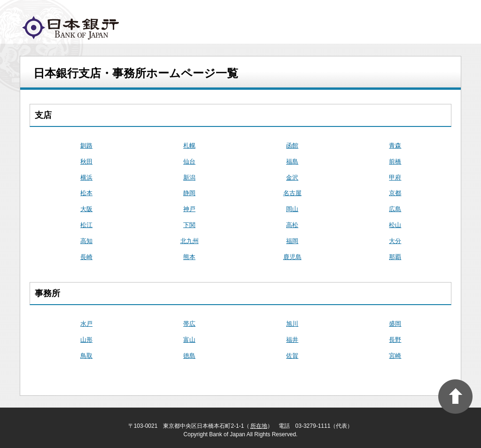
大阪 (86, 209)
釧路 (86, 145)
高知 (86, 241)
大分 (395, 241)
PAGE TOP (455, 397)
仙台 (189, 161)
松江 (86, 225)
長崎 (86, 257)
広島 (395, 209)
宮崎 (395, 356)
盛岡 (395, 324)
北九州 (190, 241)
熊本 (189, 257)
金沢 (292, 177)
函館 (292, 145)
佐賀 (292, 356)
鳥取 (86, 356)
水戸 (86, 324)
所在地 (259, 426)
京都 (395, 193)
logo (70, 28)
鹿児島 (292, 257)
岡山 (292, 209)
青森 (395, 145)
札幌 (189, 145)
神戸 (189, 209)
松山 (395, 225)
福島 (292, 161)
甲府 (395, 177)
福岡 (292, 241)
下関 (189, 225)
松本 (86, 193)
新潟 (189, 177)
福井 (292, 340)
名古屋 (292, 193)
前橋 (395, 161)
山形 (86, 340)
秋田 (86, 161)
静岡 (189, 193)
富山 (189, 340)
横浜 (86, 177)
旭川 (292, 324)
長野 (395, 340)
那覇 (395, 257)
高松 (292, 225)
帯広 (189, 324)
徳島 (189, 356)
